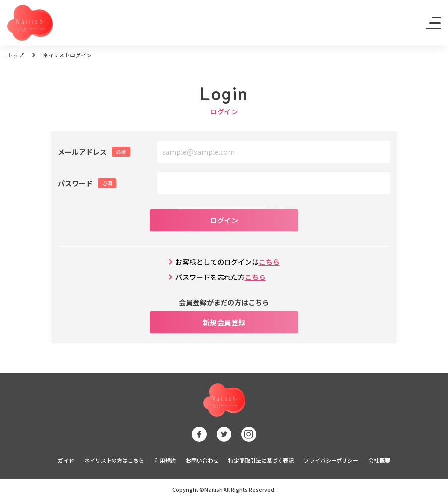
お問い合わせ (202, 460)
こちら (269, 262)
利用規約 (165, 460)
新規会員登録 (224, 322)
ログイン (224, 220)
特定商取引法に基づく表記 (261, 460)
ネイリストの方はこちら (114, 460)
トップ (16, 55)
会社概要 (379, 460)
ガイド (66, 460)
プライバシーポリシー (331, 460)
